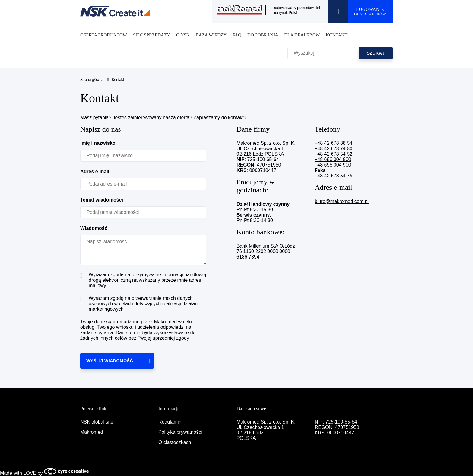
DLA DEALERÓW (302, 35)
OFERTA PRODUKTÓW (104, 35)
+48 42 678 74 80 (333, 149)
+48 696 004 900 (333, 165)
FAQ (237, 35)
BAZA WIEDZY (211, 35)
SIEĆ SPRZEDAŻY (152, 35)
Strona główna (92, 80)
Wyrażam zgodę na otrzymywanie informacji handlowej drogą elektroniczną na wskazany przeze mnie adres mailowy (143, 280)
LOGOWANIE (370, 12)
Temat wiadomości (102, 200)
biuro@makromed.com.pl (342, 201)
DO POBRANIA (263, 35)
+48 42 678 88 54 (333, 143)
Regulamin (170, 422)
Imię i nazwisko (98, 143)
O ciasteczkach (175, 442)
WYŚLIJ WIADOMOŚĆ (110, 361)
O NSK (183, 35)
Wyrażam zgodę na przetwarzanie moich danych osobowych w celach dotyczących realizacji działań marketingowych (139, 304)
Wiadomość (94, 228)
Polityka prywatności (180, 432)
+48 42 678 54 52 (333, 154)
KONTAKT (336, 35)
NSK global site (97, 422)
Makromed (92, 432)
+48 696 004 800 (333, 159)
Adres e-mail (95, 171)
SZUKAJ (376, 53)
